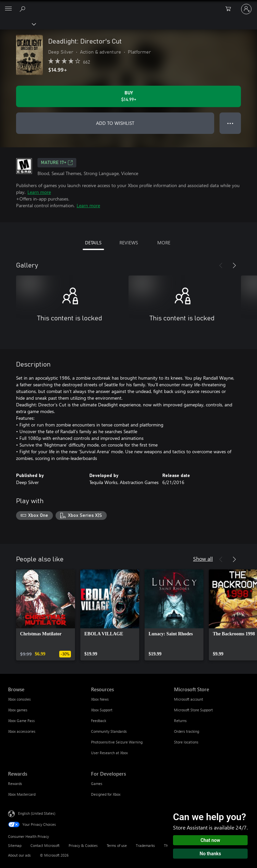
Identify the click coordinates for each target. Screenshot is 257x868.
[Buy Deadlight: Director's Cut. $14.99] (128, 96)
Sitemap (15, 845)
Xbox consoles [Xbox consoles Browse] (19, 699)
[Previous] (221, 265)
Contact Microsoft (45, 845)
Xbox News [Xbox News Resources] (100, 699)
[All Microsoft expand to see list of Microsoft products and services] (8, 9)
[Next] (234, 265)
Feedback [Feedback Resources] (99, 721)
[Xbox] (18, 24)
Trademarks (145, 845)
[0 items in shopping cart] (230, 9)
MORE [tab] (164, 243)
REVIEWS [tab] (129, 243)
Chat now (210, 840)
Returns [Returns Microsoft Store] (180, 721)
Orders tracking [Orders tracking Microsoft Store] (187, 731)
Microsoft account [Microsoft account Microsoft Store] (189, 699)
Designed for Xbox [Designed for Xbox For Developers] (106, 794)
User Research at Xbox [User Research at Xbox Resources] (109, 753)
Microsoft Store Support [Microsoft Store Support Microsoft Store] (193, 710)
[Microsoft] (128, 5)
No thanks (210, 854)
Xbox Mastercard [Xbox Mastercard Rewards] (22, 794)
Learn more (39, 192)
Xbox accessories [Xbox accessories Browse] (22, 731)
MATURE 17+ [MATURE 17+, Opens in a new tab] (57, 163)
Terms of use (117, 845)
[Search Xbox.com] (23, 9)
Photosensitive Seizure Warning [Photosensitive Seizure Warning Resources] (117, 742)
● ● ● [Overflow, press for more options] (230, 123)
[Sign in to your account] (246, 9)
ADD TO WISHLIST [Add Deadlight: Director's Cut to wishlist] (115, 123)
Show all (203, 559)
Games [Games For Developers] (97, 783)
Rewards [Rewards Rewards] (15, 783)
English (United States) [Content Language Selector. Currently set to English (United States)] (37, 813)
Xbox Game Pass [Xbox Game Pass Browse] (21, 721)
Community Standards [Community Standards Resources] (109, 731)
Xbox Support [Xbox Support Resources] (102, 710)
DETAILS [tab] (93, 243)
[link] (46, 615)
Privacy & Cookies (83, 845)
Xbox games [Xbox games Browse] (18, 710)
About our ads (19, 855)
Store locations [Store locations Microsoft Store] (186, 742)
